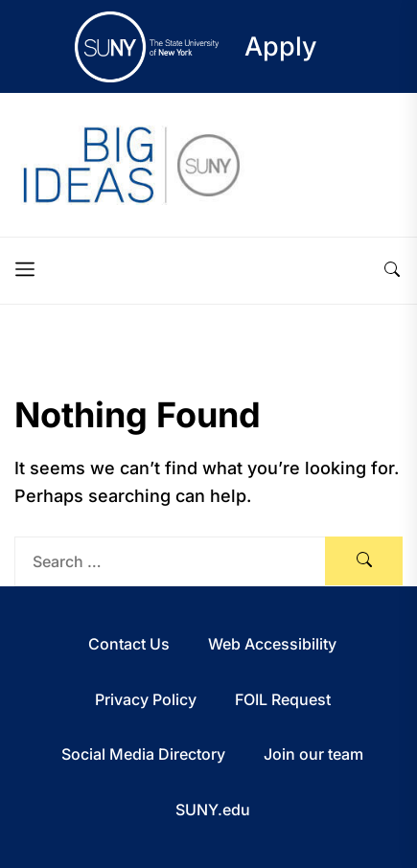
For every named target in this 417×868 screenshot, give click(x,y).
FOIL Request (283, 699)
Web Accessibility (272, 644)
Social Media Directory (143, 754)
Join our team (313, 754)
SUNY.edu (213, 810)
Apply (281, 46)
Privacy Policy (146, 699)
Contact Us (129, 644)
